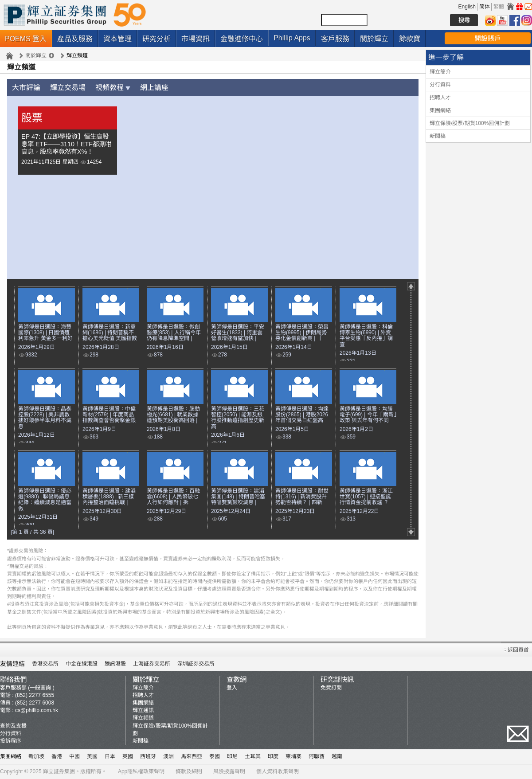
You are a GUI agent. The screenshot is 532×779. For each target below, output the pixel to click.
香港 (57, 756)
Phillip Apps (292, 38)
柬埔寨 (293, 756)
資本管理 (117, 39)
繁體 (499, 7)
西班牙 (148, 756)
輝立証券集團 (59, 771)
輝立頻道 (143, 718)
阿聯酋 (317, 756)
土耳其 (253, 756)
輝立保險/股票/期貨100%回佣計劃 (470, 123)
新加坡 (36, 756)
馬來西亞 (192, 756)
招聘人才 (440, 98)
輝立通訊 (143, 710)
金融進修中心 (242, 39)
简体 (485, 7)
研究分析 (156, 39)
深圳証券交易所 (196, 664)
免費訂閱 (331, 688)
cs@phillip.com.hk (37, 710)
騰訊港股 (115, 664)
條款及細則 (189, 771)
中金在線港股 (82, 664)
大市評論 (26, 88)
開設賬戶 (488, 38)
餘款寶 (410, 39)
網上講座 (154, 88)
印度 (273, 756)
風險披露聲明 (229, 771)
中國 (74, 756)
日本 (110, 756)
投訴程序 (11, 741)
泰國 (215, 756)
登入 (232, 688)
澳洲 (168, 756)
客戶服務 (335, 39)
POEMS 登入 (26, 39)
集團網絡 (440, 110)
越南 (337, 756)
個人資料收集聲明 (278, 771)
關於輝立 (374, 39)
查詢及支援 (13, 726)
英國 (128, 756)
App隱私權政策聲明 (141, 771)
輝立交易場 (68, 88)
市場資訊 (196, 39)
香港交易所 (45, 664)
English (467, 7)
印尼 (232, 756)
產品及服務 (75, 39)
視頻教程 (113, 88)
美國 (92, 756)
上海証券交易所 (152, 664)
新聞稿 (438, 136)
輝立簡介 (440, 72)
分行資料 (440, 85)
